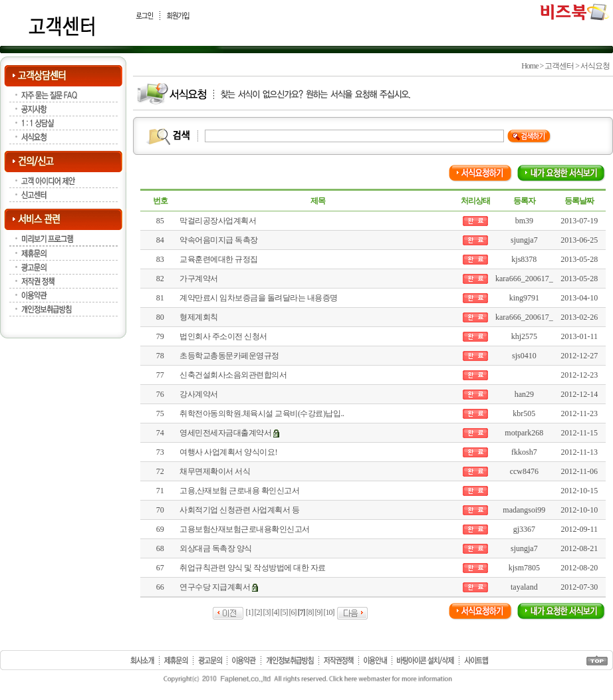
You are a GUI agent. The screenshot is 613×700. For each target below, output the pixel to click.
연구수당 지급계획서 (215, 587)
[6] (293, 612)
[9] (319, 612)
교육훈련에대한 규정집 (219, 259)
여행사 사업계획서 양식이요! (228, 452)
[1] (250, 612)
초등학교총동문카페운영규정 (229, 356)
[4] (276, 612)
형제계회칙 (199, 317)
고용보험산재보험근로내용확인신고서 (245, 529)
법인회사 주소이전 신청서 (223, 336)
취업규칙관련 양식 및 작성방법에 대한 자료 (253, 568)
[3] (267, 612)
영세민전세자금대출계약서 (225, 433)
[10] (329, 612)
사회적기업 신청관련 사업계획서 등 (239, 510)
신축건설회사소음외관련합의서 (233, 375)
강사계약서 (199, 394)
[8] (310, 612)
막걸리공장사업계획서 (218, 221)
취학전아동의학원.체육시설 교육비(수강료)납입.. (262, 413)
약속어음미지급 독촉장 (219, 240)
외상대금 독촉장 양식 (216, 548)
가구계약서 (199, 279)
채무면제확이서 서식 (215, 471)
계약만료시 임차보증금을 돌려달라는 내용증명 (259, 298)
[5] (284, 612)
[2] (258, 612)
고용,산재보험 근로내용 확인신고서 (239, 491)
